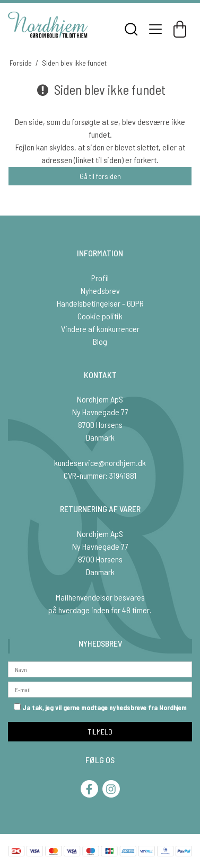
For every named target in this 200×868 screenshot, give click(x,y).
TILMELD (100, 732)
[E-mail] (100, 688)
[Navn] (100, 668)
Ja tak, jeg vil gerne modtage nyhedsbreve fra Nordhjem (100, 708)
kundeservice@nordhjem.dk (100, 463)
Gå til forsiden (100, 176)
